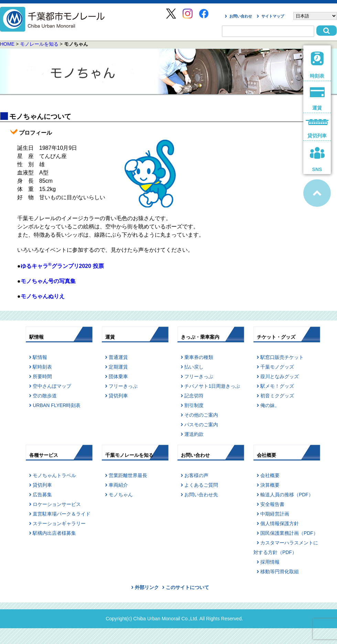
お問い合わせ (241, 16)
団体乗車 (118, 376)
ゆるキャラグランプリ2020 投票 (62, 266)
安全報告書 (272, 504)
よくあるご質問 (201, 485)
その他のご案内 (201, 415)
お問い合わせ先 (201, 495)
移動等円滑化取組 (280, 572)
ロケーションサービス (57, 504)
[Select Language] (315, 16)
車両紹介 (118, 485)
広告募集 (42, 495)
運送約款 (194, 434)
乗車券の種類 (199, 357)
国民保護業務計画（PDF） (289, 533)
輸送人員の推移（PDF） (287, 495)
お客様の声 (196, 475)
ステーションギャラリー (59, 523)
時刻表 (317, 65)
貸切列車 (118, 396)
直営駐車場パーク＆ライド (62, 514)
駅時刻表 (42, 367)
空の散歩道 (45, 396)
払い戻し (194, 367)
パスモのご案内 (201, 425)
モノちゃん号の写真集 (48, 281)
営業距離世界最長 (128, 475)
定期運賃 (118, 367)
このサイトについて (187, 587)
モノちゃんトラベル (54, 475)
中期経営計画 (275, 514)
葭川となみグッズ (280, 376)
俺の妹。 (270, 405)
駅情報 (40, 357)
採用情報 (270, 562)
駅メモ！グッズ (277, 386)
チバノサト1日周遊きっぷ (212, 386)
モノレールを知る (39, 44)
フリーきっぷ (123, 386)
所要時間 (42, 376)
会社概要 (270, 475)
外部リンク (147, 587)
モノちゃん (121, 495)
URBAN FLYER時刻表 (57, 405)
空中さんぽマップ (52, 386)
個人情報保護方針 (280, 523)
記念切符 (194, 396)
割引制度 (194, 405)
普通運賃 (118, 357)
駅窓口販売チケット (282, 357)
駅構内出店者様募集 (54, 533)
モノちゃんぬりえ (43, 296)
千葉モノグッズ (277, 367)
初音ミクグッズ (277, 396)
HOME (7, 44)
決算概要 (270, 485)
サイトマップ (273, 16)
